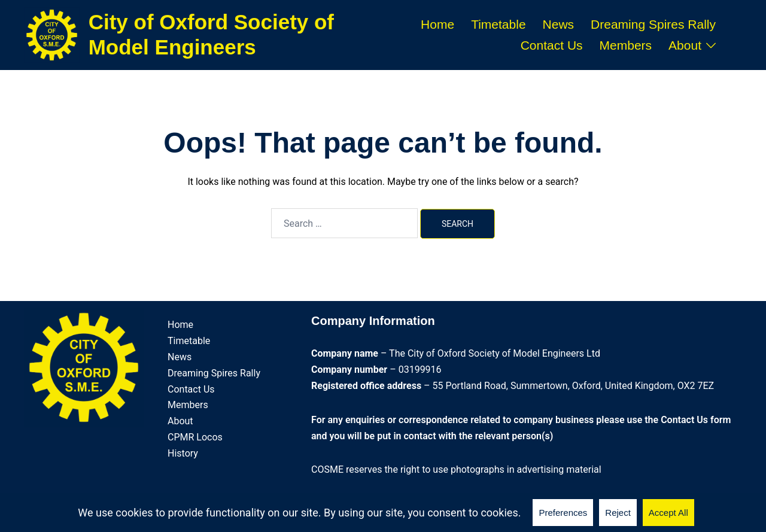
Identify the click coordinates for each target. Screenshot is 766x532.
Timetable (498, 24)
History (183, 453)
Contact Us (552, 45)
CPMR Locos (195, 437)
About (685, 45)
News (559, 24)
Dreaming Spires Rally (653, 24)
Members (626, 45)
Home (437, 24)
